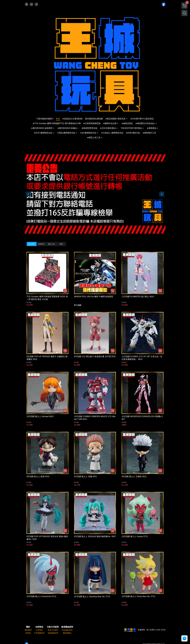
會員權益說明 (67, 627)
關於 (28, 627)
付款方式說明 (53, 627)
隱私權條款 (67, 633)
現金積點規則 (67, 630)
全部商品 (39, 627)
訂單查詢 (39, 630)
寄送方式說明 (53, 630)
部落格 (28, 633)
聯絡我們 (28, 630)
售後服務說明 (53, 633)
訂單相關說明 (39, 633)
